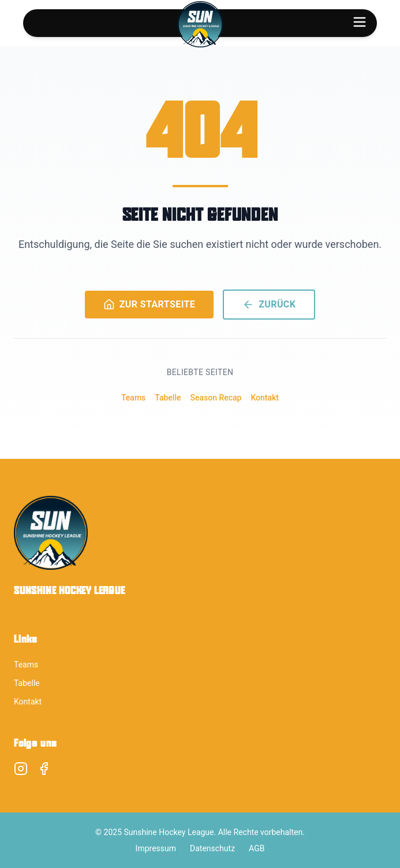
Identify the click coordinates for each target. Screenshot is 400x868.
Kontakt (265, 398)
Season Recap (216, 398)
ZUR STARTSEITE (149, 305)
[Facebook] (44, 769)
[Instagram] (21, 769)
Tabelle (168, 398)
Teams (133, 398)
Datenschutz (212, 848)
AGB (257, 848)
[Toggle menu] (360, 22)
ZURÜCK (269, 305)
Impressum (156, 848)
